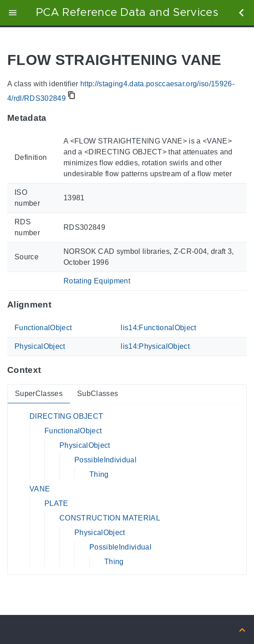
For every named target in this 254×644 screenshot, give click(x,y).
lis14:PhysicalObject (155, 346)
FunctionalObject (43, 328)
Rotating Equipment (97, 281)
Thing (99, 474)
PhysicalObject (40, 346)
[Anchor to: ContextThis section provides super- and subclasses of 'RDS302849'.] (50, 370)
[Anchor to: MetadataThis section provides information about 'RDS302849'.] (56, 118)
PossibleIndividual (105, 460)
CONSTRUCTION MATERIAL (110, 518)
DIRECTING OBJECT (66, 416)
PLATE (56, 503)
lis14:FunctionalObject (158, 328)
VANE (40, 489)
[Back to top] (242, 629)
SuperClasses (39, 394)
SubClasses (98, 394)
